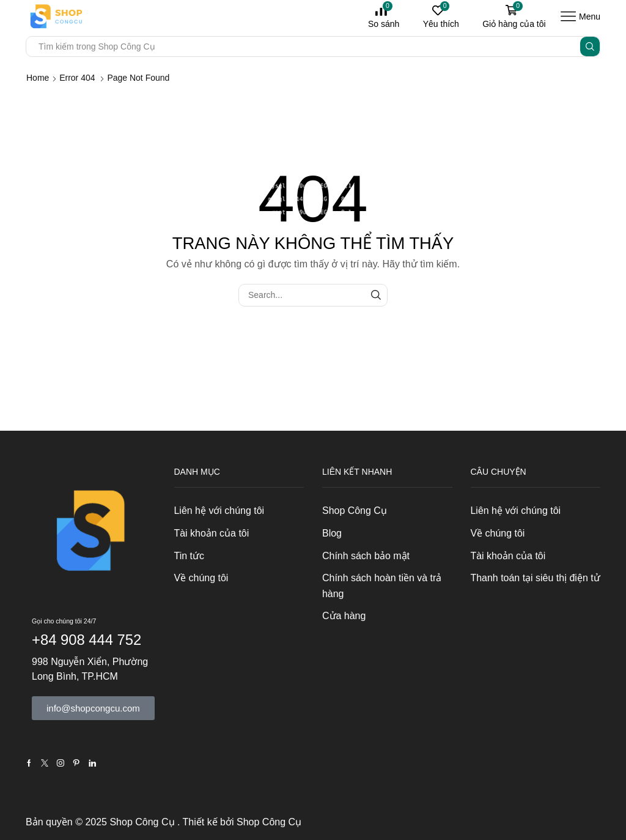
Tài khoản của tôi (212, 533)
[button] (93, 708)
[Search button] (590, 46)
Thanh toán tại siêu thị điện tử (536, 578)
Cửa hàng (344, 616)
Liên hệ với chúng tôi (219, 511)
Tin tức (189, 556)
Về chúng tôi (201, 578)
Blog (332, 533)
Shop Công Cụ (355, 511)
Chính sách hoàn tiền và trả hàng (382, 586)
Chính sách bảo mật (366, 556)
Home (38, 78)
